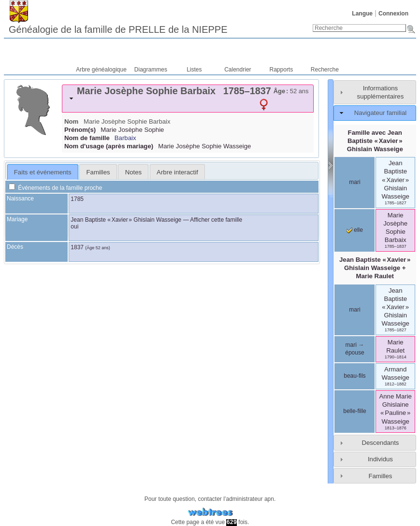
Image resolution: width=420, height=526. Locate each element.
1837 (77, 247)
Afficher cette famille (216, 220)
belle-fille (355, 411)
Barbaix (125, 138)
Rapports (282, 70)
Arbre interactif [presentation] (177, 172)
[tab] (188, 99)
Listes (194, 70)
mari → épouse (355, 349)
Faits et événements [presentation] (43, 172)
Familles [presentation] (98, 172)
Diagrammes (151, 70)
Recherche (325, 70)
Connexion (393, 14)
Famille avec (375, 141)
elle (355, 230)
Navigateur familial (380, 113)
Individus (380, 459)
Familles (380, 476)
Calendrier (238, 70)
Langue (362, 14)
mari (355, 182)
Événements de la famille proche (55, 188)
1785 (77, 199)
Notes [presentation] (133, 172)
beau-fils (355, 376)
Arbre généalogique (101, 70)
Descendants (380, 443)
